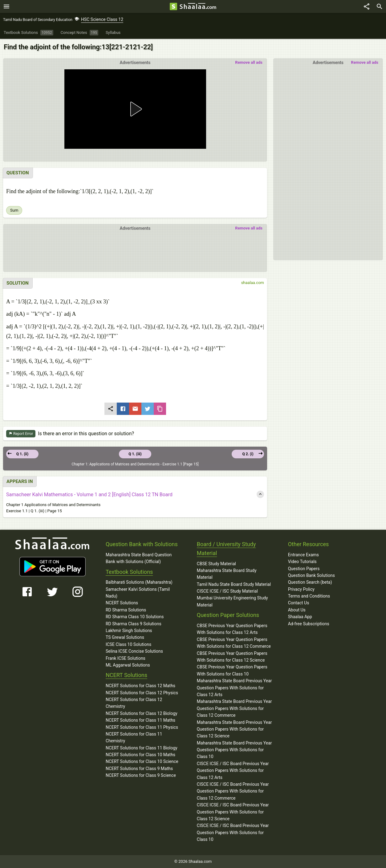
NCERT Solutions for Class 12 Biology (142, 713)
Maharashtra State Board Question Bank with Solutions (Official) (139, 558)
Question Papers (304, 569)
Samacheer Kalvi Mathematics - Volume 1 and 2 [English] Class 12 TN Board (89, 495)
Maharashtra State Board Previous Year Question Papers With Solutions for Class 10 (234, 750)
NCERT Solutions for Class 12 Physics (142, 693)
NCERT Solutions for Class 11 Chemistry (134, 737)
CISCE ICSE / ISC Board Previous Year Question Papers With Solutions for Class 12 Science (233, 812)
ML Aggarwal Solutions (128, 665)
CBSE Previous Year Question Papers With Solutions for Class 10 (232, 670)
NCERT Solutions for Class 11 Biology (142, 748)
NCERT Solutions (122, 603)
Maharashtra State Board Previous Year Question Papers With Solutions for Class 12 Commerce (234, 708)
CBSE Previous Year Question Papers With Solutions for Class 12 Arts (232, 629)
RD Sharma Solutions (126, 610)
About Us (297, 610)
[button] (135, 109)
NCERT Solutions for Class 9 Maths (139, 769)
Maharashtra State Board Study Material (227, 574)
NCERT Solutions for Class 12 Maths (140, 686)
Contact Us (299, 603)
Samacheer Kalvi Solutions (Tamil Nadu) (138, 593)
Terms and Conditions (309, 596)
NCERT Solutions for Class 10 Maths (140, 755)
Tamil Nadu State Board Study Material (234, 584)
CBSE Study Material (216, 564)
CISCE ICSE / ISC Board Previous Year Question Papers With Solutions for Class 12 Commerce (233, 791)
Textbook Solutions (129, 572)
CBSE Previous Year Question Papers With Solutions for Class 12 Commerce (234, 643)
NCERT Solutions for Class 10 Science (142, 761)
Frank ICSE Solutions (126, 658)
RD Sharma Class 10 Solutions (135, 617)
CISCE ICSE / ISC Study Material (227, 591)
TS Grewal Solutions (125, 637)
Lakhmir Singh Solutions (129, 631)
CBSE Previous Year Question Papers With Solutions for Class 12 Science (232, 657)
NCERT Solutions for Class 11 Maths (140, 720)
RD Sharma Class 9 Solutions (134, 624)
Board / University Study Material (226, 549)
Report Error (21, 434)
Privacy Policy (301, 589)
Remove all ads (365, 62)
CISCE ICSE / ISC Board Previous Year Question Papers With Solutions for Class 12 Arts (233, 771)
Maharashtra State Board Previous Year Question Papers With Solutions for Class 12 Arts (234, 688)
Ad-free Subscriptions (309, 624)
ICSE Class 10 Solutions (128, 644)
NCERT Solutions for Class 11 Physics (142, 727)
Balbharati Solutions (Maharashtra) (139, 582)
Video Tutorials (302, 562)
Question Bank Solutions (311, 575)
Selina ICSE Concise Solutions (134, 651)
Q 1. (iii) (135, 454)
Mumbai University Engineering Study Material (232, 601)
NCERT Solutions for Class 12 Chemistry (134, 703)
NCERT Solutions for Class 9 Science (141, 775)
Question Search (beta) (310, 582)
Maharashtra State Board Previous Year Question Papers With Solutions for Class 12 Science (234, 729)
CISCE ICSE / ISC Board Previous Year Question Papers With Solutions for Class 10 (233, 832)
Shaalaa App (300, 617)
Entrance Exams (303, 555)
